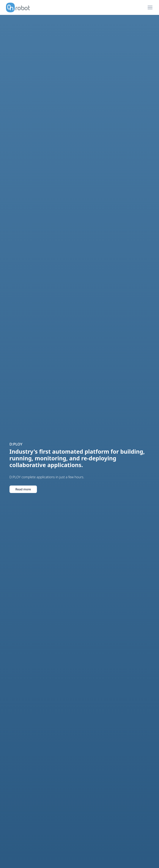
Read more (23, 477)
